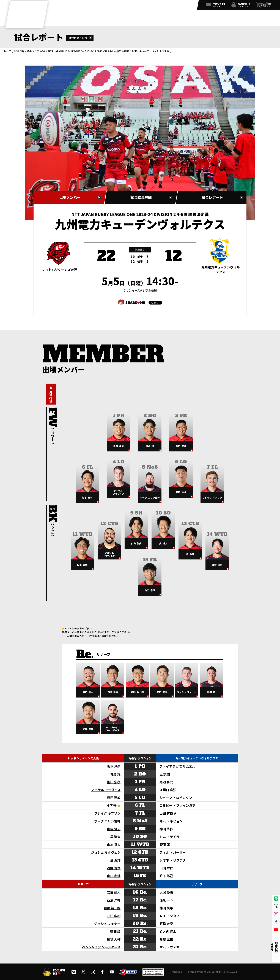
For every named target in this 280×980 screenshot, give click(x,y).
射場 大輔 (114, 939)
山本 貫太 (114, 844)
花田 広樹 (114, 916)
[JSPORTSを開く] (128, 974)
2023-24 (40, 51)
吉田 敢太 (114, 892)
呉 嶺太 (115, 837)
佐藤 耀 (115, 774)
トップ (7, 51)
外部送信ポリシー (179, 972)
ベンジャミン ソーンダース (101, 947)
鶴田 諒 (115, 931)
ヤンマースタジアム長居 (141, 290)
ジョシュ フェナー (107, 924)
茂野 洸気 (114, 868)
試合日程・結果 (23, 51)
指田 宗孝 (114, 782)
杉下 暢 (111, 805)
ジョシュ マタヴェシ (106, 852)
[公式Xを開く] (164, 6)
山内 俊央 (114, 829)
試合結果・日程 (78, 38)
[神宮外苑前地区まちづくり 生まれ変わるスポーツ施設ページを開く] (153, 974)
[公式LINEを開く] (156, 6)
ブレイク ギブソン (107, 813)
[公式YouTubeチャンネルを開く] (187, 6)
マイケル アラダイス (106, 790)
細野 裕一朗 (112, 908)
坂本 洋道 (114, 766)
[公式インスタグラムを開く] (172, 6)
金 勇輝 (115, 860)
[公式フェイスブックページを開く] (180, 6)
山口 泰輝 (114, 876)
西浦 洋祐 (114, 900)
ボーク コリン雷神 (107, 821)
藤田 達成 (114, 798)
